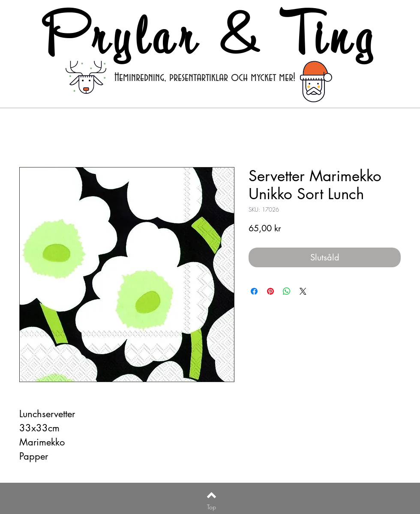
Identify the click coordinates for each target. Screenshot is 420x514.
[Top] (211, 507)
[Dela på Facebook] (254, 291)
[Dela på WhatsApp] (287, 291)
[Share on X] (303, 291)
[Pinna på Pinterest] (270, 291)
